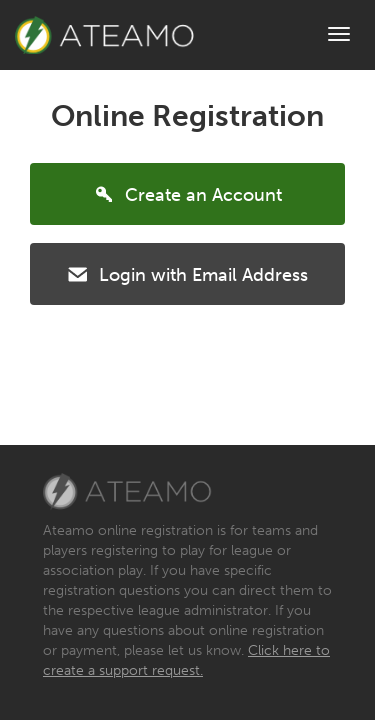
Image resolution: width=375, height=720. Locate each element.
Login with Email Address (187, 273)
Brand (104, 35)
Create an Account (187, 193)
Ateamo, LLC (128, 492)
